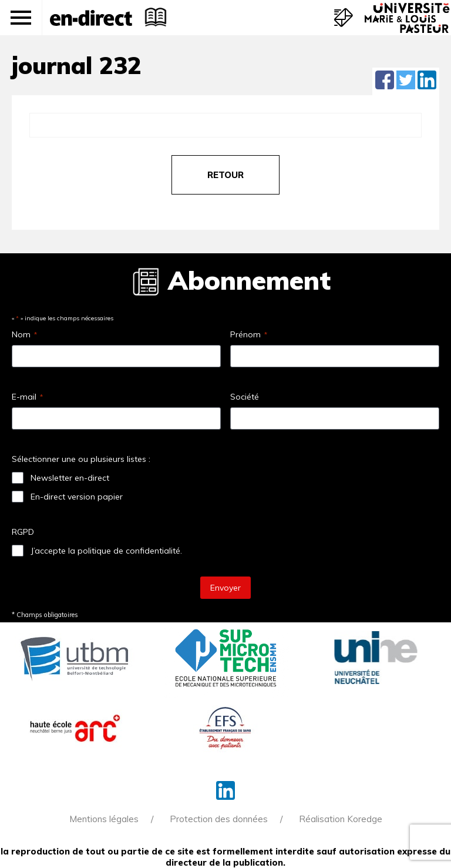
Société (245, 397)
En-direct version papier (77, 497)
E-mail (27, 397)
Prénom (249, 334)
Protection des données (219, 819)
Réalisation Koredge (341, 819)
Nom (24, 334)
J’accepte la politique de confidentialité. (106, 551)
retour (225, 175)
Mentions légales (104, 819)
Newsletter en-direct (70, 478)
